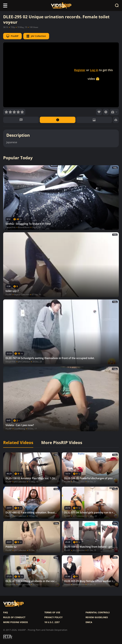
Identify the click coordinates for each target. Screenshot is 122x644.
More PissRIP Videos (62, 443)
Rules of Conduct (14, 617)
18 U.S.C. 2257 (52, 622)
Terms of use (52, 612)
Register (80, 70)
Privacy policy (53, 617)
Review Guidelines (97, 617)
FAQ (5, 612)
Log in (94, 70)
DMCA (89, 622)
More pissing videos (16, 622)
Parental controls (98, 612)
